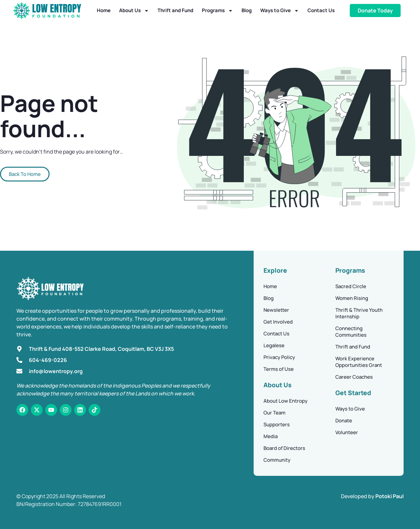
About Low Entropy (285, 401)
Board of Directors (284, 448)
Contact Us (321, 10)
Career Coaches (354, 377)
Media (271, 436)
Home (104, 10)
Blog (247, 10)
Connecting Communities (351, 332)
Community (277, 460)
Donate (344, 421)
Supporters (277, 424)
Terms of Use (279, 369)
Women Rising (352, 298)
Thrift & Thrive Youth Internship (359, 313)
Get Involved (278, 322)
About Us (134, 11)
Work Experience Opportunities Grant (359, 362)
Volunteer (347, 432)
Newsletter (276, 310)
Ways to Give (280, 11)
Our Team (274, 413)
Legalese (274, 345)
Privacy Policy (279, 357)
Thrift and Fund (175, 10)
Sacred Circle (351, 286)
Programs (217, 11)
